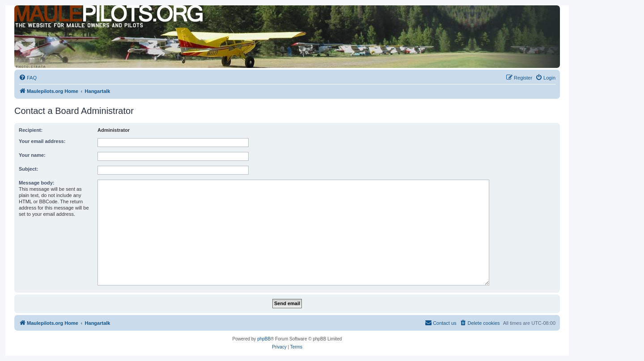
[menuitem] (28, 78)
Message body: (36, 183)
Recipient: (31, 130)
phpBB (264, 339)
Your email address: (42, 141)
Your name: (32, 155)
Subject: (28, 169)
